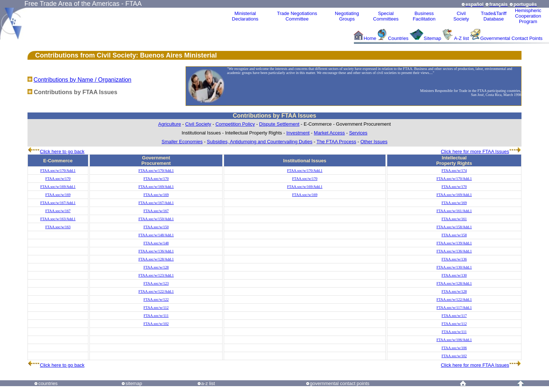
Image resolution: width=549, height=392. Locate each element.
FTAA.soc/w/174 (454, 171)
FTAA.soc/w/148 (156, 243)
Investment (298, 133)
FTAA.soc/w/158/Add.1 (454, 227)
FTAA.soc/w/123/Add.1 (156, 275)
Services (358, 133)
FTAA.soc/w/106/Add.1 (454, 340)
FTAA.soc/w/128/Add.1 (156, 259)
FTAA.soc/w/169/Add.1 (58, 187)
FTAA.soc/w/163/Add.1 (58, 219)
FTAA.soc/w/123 (156, 283)
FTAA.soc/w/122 (156, 299)
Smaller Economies (182, 142)
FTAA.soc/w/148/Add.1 (156, 235)
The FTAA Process (336, 142)
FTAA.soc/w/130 (454, 275)
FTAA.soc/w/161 (454, 219)
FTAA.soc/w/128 (156, 267)
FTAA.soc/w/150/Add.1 (156, 219)
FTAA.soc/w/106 (454, 348)
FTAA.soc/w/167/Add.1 (58, 203)
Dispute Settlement (279, 124)
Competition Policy (235, 124)
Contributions (57, 55)
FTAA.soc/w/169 (58, 195)
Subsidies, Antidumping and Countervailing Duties (260, 142)
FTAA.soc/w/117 (454, 316)
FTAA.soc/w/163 (58, 227)
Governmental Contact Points (512, 38)
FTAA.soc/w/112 (156, 308)
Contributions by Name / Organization (82, 80)
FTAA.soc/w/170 (58, 179)
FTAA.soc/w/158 (454, 235)
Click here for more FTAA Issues (475, 151)
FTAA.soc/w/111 (156, 316)
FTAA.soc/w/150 (156, 227)
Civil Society (198, 124)
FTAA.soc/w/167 (58, 211)
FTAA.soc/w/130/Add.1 (454, 267)
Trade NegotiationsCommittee (297, 16)
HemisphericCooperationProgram (528, 16)
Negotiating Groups (347, 16)
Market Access (330, 133)
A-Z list (461, 38)
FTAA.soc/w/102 (156, 324)
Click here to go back (62, 151)
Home (370, 38)
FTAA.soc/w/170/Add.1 (58, 171)
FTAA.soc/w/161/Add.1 (454, 211)
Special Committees (386, 16)
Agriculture (169, 124)
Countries (399, 38)
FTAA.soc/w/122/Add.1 (156, 291)
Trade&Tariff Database (494, 16)
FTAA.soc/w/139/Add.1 (454, 243)
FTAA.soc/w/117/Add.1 (454, 308)
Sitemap (432, 38)
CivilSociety (461, 16)
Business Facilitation (424, 16)
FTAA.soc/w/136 (454, 259)
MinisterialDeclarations (245, 16)
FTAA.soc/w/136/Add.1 (156, 251)
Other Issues (374, 142)
